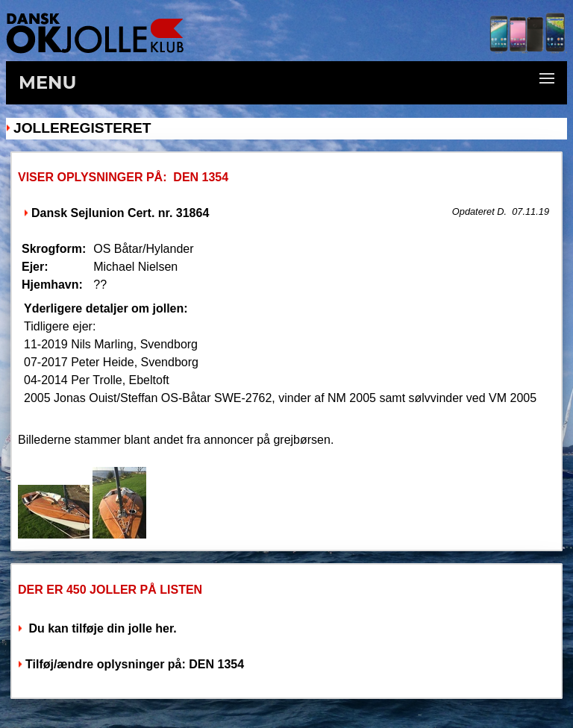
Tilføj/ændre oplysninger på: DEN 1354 (135, 664)
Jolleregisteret (82, 128)
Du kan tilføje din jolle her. (101, 628)
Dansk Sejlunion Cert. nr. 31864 (120, 213)
